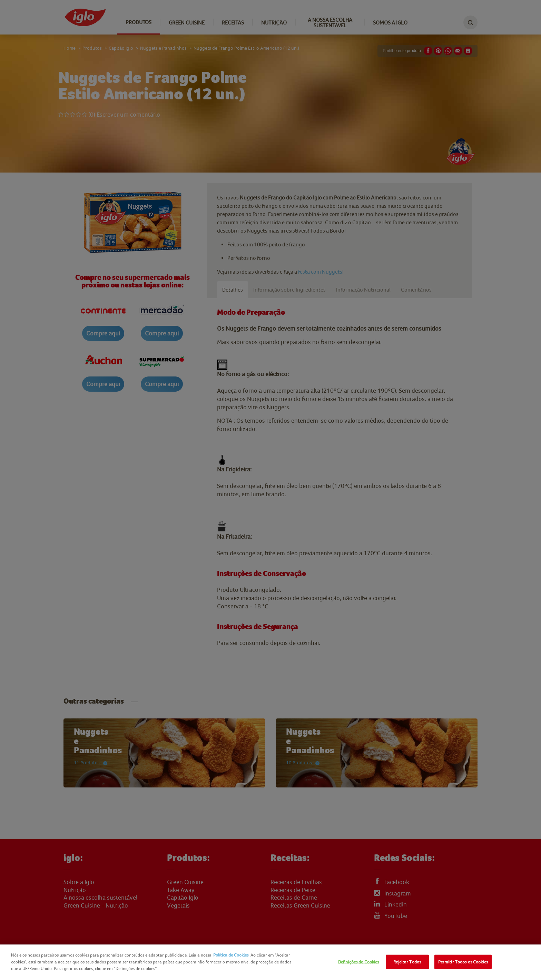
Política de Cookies (231, 955)
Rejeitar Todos (407, 962)
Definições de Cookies (359, 962)
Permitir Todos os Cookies (463, 962)
